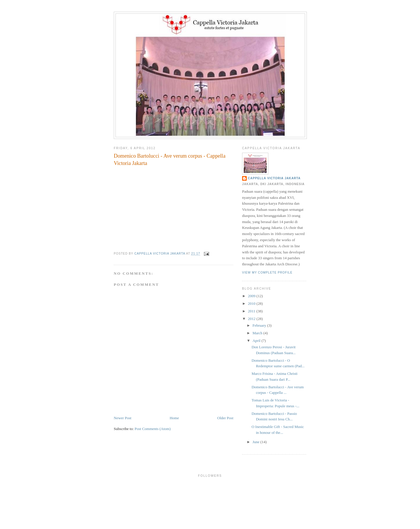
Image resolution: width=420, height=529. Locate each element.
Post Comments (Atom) (153, 429)
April (257, 341)
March (258, 333)
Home (174, 418)
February (260, 325)
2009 (252, 296)
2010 (252, 303)
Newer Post (123, 418)
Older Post (225, 418)
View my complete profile (267, 273)
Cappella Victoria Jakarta (274, 178)
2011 (252, 311)
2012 (252, 319)
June (257, 442)
